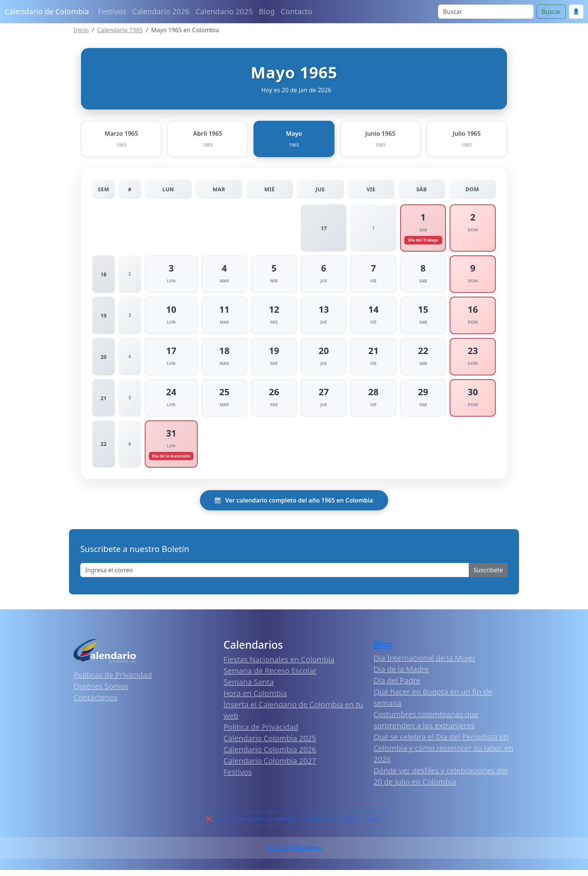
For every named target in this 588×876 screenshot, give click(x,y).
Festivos (112, 11)
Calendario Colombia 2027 (270, 767)
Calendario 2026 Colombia (294, 854)
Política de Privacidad (261, 733)
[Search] (486, 12)
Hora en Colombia (255, 700)
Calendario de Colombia (47, 11)
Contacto (296, 11)
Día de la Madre (401, 675)
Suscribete (488, 576)
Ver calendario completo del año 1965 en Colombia (294, 506)
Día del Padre (397, 686)
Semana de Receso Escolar (270, 677)
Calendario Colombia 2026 (270, 756)
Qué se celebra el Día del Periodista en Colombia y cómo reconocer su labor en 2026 (443, 754)
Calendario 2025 (224, 11)
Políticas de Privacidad (113, 681)
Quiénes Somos (101, 692)
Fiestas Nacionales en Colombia (279, 666)
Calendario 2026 (161, 11)
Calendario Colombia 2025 (270, 745)
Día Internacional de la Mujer (424, 664)
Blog (267, 11)
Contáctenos (96, 703)
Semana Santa (249, 688)
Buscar (551, 12)
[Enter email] (275, 576)
